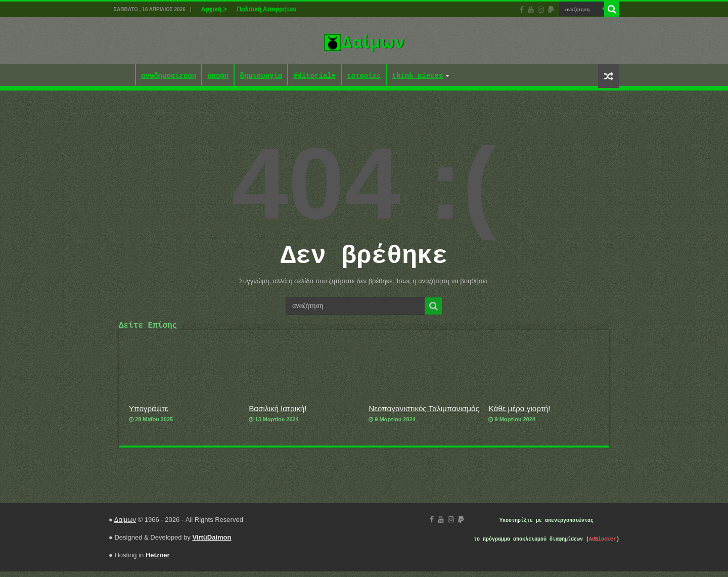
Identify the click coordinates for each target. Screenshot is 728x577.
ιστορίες (364, 76)
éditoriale (314, 76)
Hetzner (158, 561)
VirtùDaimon (212, 543)
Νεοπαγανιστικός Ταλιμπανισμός (424, 414)
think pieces (417, 76)
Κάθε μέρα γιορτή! (519, 414)
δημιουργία (261, 76)
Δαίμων (125, 525)
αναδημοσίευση (169, 76)
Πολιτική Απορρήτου (266, 9)
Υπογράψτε (149, 414)
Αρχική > (214, 9)
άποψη (218, 76)
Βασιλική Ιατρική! (278, 414)
